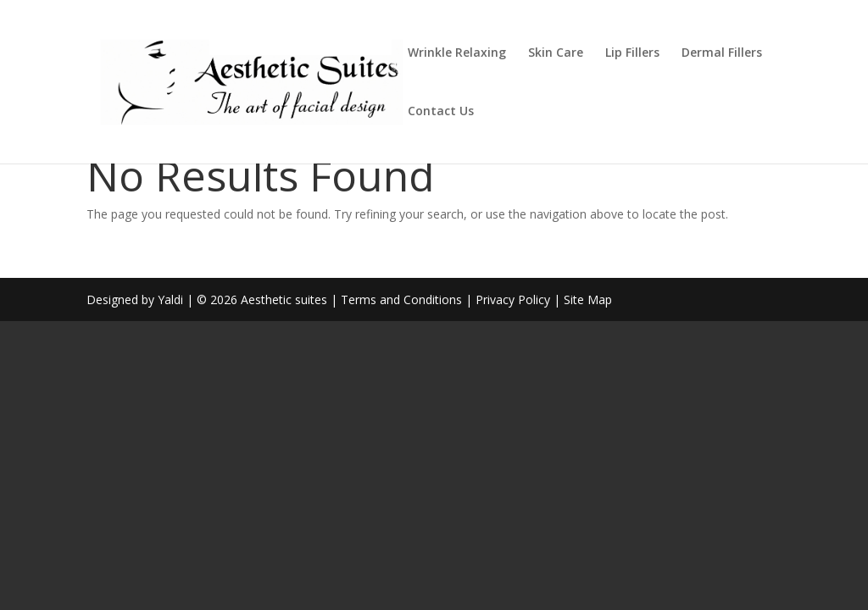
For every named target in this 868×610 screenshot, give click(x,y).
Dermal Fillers (722, 53)
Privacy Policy (513, 299)
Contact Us (441, 112)
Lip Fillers (632, 53)
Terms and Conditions (401, 299)
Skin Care (556, 53)
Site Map (588, 299)
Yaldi (170, 299)
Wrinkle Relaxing (457, 53)
